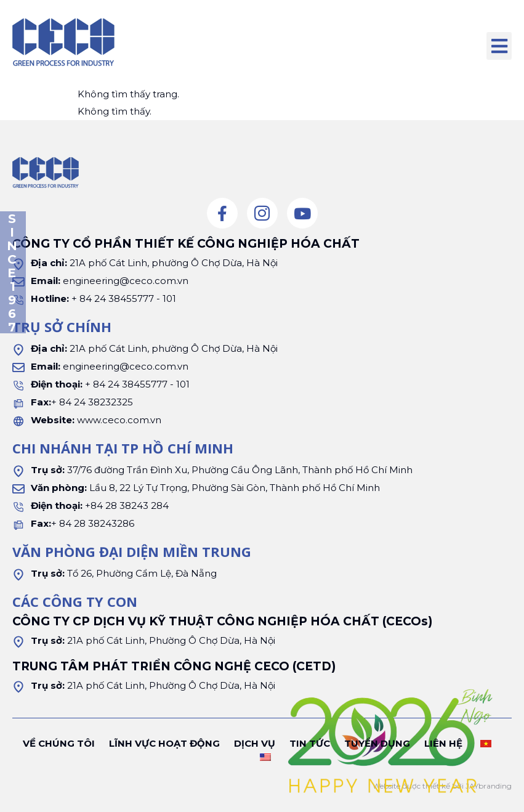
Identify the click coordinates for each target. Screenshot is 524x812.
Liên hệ (443, 743)
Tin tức (310, 743)
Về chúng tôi (59, 743)
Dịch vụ (255, 743)
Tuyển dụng (377, 743)
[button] (499, 46)
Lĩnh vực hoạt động (164, 743)
